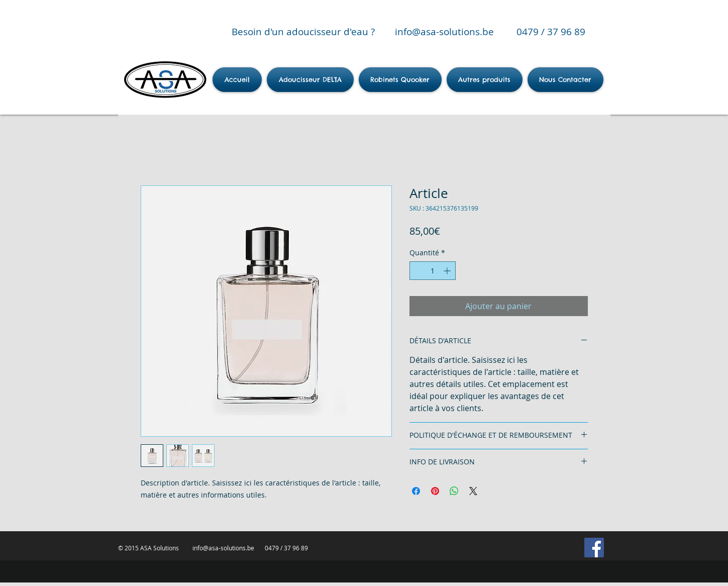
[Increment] (448, 271)
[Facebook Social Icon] (594, 548)
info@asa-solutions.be (444, 32)
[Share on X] (473, 491)
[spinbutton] (433, 271)
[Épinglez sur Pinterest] (435, 491)
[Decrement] (417, 271)
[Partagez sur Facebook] (416, 491)
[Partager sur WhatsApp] (454, 491)
